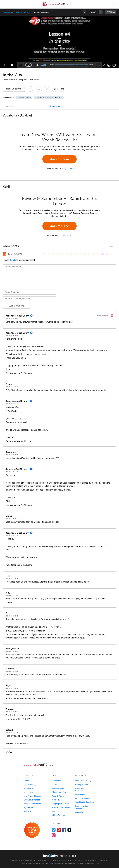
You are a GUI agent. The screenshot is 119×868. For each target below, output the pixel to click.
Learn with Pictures (23, 12)
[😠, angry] (67, 254)
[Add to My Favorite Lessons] (39, 89)
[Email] (29, 299)
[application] (59, 42)
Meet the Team (58, 788)
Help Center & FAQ (83, 781)
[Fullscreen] (104, 65)
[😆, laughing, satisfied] (71, 254)
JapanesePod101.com (76, 861)
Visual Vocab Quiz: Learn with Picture (49, 98)
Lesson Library (8, 12)
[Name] (29, 292)
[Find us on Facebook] (64, 830)
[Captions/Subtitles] (99, 65)
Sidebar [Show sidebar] (112, 12)
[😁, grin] (53, 254)
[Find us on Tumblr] (69, 830)
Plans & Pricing (58, 796)
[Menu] (4, 4)
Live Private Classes (32, 796)
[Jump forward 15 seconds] (21, 65)
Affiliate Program (58, 815)
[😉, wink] (80, 254)
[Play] (12, 65)
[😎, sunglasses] (62, 254)
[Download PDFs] (55, 89)
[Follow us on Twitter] (54, 830)
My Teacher (29, 807)
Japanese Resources (33, 804)
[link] (101, 12)
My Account (80, 795)
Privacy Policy (91, 861)
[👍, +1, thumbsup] (111, 254)
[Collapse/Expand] (59, 246)
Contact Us (80, 812)
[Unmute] (38, 65)
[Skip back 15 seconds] (4, 65)
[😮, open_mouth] (98, 254)
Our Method (56, 781)
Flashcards (28, 788)
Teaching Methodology (85, 802)
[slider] (43, 65)
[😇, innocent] (89, 254)
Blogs (54, 811)
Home (26, 781)
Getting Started (82, 785)
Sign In (13, 260)
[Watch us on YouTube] (59, 830)
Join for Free (60, 159)
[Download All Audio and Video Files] (63, 89)
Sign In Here (68, 168)
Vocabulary (11, 106)
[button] (115, 4)
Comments (55, 106)
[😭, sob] (85, 254)
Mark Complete (14, 89)
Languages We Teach (60, 804)
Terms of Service (87, 863)
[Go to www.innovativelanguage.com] (59, 855)
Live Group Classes (32, 800)
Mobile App (28, 811)
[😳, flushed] (49, 254)
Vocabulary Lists (31, 792)
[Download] (109, 65)
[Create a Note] (47, 89)
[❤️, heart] (107, 254)
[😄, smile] (44, 254)
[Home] (57, 6)
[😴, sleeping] (94, 254)
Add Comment (16, 306)
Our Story (56, 785)
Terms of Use (103, 861)
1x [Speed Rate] (28, 65)
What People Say (59, 792)
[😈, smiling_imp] (103, 254)
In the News (56, 800)
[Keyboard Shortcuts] (114, 65)
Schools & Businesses (61, 807)
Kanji (33, 106)
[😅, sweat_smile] (76, 254)
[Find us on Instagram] (54, 835)
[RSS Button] (5, 254)
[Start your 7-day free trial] (32, 830)
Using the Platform (83, 798)
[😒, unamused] (58, 254)
